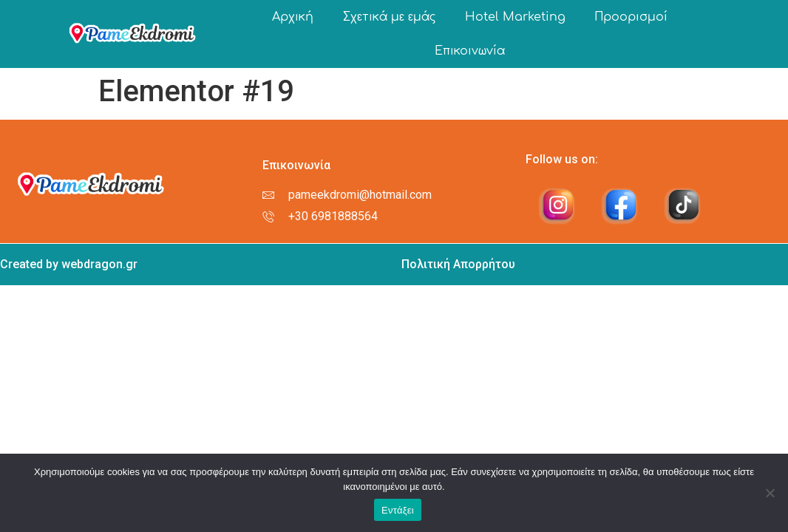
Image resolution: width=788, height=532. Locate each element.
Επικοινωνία (470, 51)
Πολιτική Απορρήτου (458, 264)
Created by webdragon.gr (69, 264)
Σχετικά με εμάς (389, 17)
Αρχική (293, 17)
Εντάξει (398, 510)
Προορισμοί (631, 17)
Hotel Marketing (515, 17)
